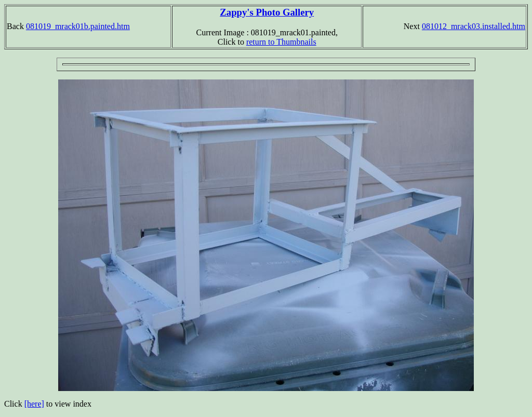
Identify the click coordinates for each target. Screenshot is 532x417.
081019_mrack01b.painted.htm (78, 26)
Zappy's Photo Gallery (267, 12)
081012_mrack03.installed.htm (474, 26)
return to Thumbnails (281, 42)
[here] (34, 404)
